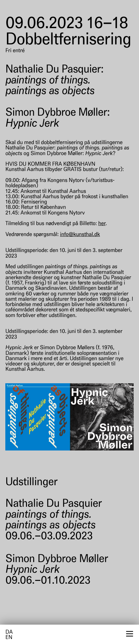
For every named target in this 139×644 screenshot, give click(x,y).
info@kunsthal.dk (80, 235)
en (9, 638)
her (102, 224)
